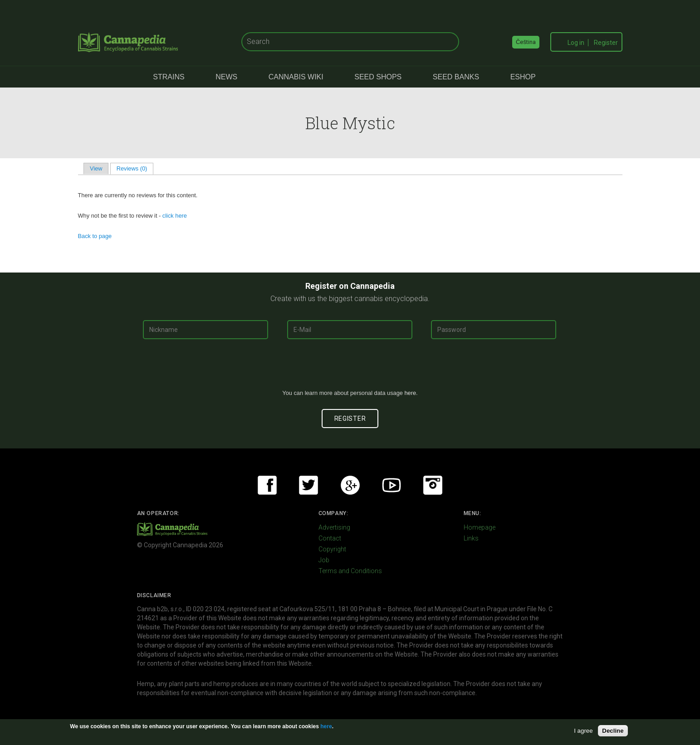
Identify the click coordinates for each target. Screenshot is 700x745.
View (96, 168)
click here (175, 216)
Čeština (526, 42)
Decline (613, 731)
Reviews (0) (135, 168)
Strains (169, 77)
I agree (583, 731)
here (410, 393)
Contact (330, 538)
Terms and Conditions (350, 571)
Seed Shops (378, 77)
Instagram (433, 485)
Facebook (267, 485)
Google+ (350, 485)
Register (606, 43)
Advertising (334, 527)
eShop (523, 77)
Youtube (392, 485)
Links (471, 538)
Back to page (95, 236)
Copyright (332, 549)
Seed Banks (456, 77)
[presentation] (350, 368)
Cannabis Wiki (296, 77)
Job (324, 560)
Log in (576, 43)
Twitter (308, 485)
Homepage (480, 527)
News (226, 77)
